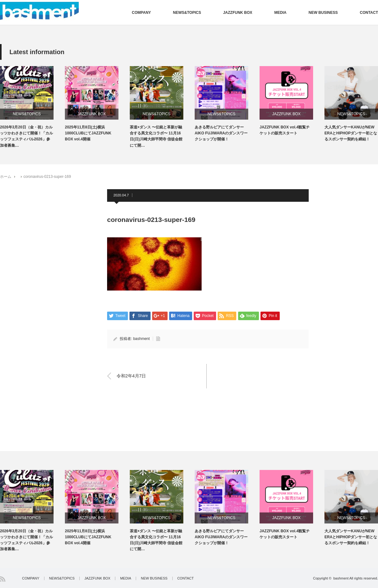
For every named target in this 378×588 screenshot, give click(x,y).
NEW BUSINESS (323, 13)
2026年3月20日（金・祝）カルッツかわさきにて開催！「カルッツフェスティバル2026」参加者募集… (26, 136)
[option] (32, 107)
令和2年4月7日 (131, 376)
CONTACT (369, 13)
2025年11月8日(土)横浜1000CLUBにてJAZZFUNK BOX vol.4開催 (88, 133)
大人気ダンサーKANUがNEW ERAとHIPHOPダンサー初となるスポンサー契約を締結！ (351, 133)
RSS (3, 579)
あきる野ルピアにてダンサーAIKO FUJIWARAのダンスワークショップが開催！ (221, 133)
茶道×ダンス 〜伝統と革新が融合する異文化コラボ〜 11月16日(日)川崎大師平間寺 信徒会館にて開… (156, 136)
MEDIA (281, 13)
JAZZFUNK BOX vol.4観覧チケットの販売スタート (285, 130)
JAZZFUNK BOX (238, 13)
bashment (142, 339)
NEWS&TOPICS (187, 13)
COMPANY (141, 13)
